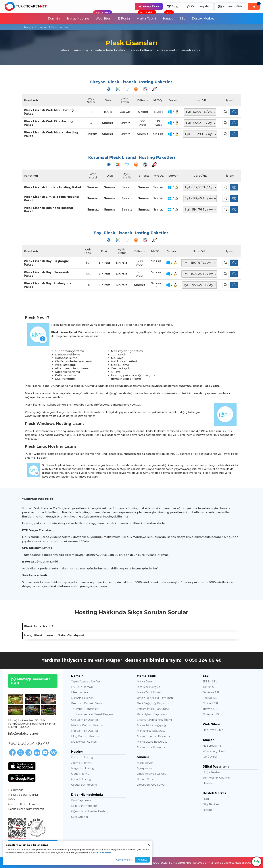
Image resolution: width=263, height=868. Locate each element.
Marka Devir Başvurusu (152, 747)
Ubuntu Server (146, 779)
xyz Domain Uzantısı (84, 742)
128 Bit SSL (210, 687)
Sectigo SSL (211, 698)
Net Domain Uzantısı (85, 731)
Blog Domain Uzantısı (85, 736)
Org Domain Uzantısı (85, 720)
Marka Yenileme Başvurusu (154, 736)
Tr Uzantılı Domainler (84, 709)
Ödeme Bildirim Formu (23, 804)
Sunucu (168, 16)
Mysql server (145, 768)
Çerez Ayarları (124, 860)
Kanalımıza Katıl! (29, 681)
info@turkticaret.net (23, 734)
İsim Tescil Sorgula (148, 687)
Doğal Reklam (212, 772)
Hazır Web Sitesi (213, 730)
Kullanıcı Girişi (231, 6)
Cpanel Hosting (81, 779)
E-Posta (124, 19)
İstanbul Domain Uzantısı (87, 725)
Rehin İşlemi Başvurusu (152, 714)
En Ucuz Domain (82, 687)
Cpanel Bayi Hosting (84, 785)
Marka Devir (145, 682)
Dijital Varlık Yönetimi (84, 806)
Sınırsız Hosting (78, 19)
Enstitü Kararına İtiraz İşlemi (154, 720)
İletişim (207, 810)
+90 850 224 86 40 (29, 743)
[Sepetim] (254, 6)
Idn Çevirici (210, 757)
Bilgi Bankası (211, 804)
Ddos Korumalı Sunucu (151, 774)
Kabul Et (142, 860)
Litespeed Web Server (151, 785)
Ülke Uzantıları (80, 692)
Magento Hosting (83, 768)
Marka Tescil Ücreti (149, 692)
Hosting (43, 27)
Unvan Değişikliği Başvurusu (155, 698)
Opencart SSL (212, 714)
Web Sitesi (103, 16)
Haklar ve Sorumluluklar (23, 795)
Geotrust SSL (211, 692)
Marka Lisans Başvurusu (152, 742)
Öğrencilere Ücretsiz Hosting (90, 811)
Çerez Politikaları (101, 853)
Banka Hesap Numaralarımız (26, 809)
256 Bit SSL (210, 682)
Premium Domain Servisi (87, 703)
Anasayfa (29, 27)
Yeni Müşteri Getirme (216, 778)
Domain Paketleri (82, 698)
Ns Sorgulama (212, 746)
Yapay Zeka (149, 6)
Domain (54, 19)
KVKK (12, 799)
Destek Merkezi (204, 19)
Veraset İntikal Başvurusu (153, 709)
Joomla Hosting (81, 763)
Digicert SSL (211, 703)
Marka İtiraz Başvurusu (151, 731)
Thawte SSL (210, 709)
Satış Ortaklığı (80, 817)
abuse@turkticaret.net (236, 863)
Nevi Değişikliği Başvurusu (154, 703)
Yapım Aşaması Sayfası (86, 682)
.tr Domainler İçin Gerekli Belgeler (93, 714)
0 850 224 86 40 (203, 660)
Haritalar (208, 783)
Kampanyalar (198, 6)
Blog (173, 6)
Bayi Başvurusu (81, 800)
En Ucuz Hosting (82, 757)
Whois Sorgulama (214, 751)
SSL (183, 19)
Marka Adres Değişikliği (152, 725)
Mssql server (145, 763)
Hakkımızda (16, 790)
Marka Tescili (146, 16)
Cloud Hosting (80, 774)
